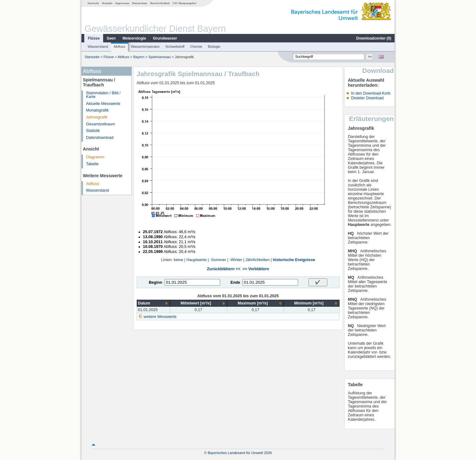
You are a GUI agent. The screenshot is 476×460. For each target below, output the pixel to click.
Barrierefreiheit (160, 3)
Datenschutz (140, 3)
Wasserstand (98, 47)
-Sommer (218, 260)
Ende (235, 282)
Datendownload (100, 138)
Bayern (139, 57)
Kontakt (107, 3)
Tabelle (92, 164)
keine (179, 260)
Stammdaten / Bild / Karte (103, 95)
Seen (111, 38)
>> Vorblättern (256, 269)
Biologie (214, 47)
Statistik (93, 131)
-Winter (236, 260)
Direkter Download (367, 98)
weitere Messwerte (160, 317)
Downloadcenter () (374, 38)
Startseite (93, 3)
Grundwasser (165, 38)
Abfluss (120, 47)
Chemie (196, 47)
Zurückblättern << (224, 269)
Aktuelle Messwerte (103, 104)
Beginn (155, 282)
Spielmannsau (160, 57)
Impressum (122, 3)
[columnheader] (153, 303)
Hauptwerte (196, 260)
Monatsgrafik (97, 110)
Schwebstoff (175, 47)
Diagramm (95, 157)
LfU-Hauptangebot (184, 3)
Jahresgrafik (97, 117)
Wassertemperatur (145, 47)
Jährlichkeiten (258, 260)
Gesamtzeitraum (101, 124)
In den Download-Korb (371, 93)
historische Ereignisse (294, 260)
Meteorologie (134, 38)
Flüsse (94, 38)
